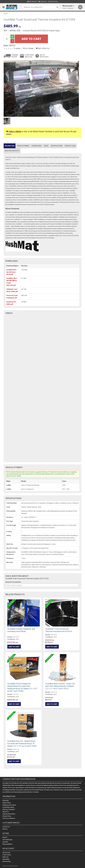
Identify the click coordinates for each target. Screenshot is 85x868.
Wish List (5, 857)
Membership (7, 861)
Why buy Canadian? (9, 809)
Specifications (57, 146)
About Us (6, 812)
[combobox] (42, 585)
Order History (7, 855)
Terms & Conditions (9, 818)
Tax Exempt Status (8, 807)
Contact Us (43, 2)
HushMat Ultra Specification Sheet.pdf (11, 272)
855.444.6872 (32, 2)
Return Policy (7, 803)
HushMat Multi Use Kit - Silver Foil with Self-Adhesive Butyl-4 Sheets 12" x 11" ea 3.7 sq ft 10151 (60, 686)
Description (10, 146)
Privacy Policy (7, 816)
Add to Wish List (43, 48)
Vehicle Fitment (23, 146)
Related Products (12, 151)
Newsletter (6, 859)
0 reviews (17, 48)
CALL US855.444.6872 (44, 56)
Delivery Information (9, 814)
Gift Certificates (7, 840)
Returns (5, 829)
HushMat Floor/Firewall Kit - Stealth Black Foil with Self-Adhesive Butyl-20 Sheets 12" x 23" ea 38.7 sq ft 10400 (22, 687)
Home (6, 13)
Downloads (37, 146)
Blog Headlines (7, 844)
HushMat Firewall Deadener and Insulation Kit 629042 (21, 630)
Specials (5, 842)
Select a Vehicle (15, 131)
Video (46, 146)
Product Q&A (70, 146)
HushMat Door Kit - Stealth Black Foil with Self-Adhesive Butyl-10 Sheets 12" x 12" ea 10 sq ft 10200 (22, 743)
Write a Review (28, 48)
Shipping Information (9, 805)
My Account (6, 853)
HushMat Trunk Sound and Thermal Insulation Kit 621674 (58, 630)
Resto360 (6, 801)
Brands (5, 837)
